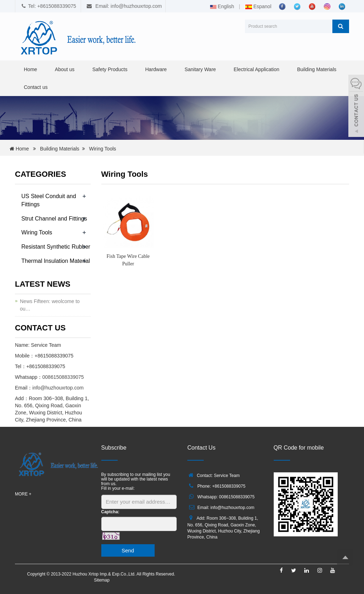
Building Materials (317, 69)
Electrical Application (256, 69)
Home (30, 69)
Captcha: (110, 512)
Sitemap (102, 580)
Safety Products (110, 69)
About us (65, 69)
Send (128, 550)
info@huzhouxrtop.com (58, 388)
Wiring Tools (103, 149)
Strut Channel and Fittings (54, 219)
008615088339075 (63, 377)
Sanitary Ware (200, 69)
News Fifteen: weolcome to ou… (50, 305)
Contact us (36, 87)
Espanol (258, 6)
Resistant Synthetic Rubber (56, 247)
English (222, 6)
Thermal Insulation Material (56, 261)
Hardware (156, 69)
